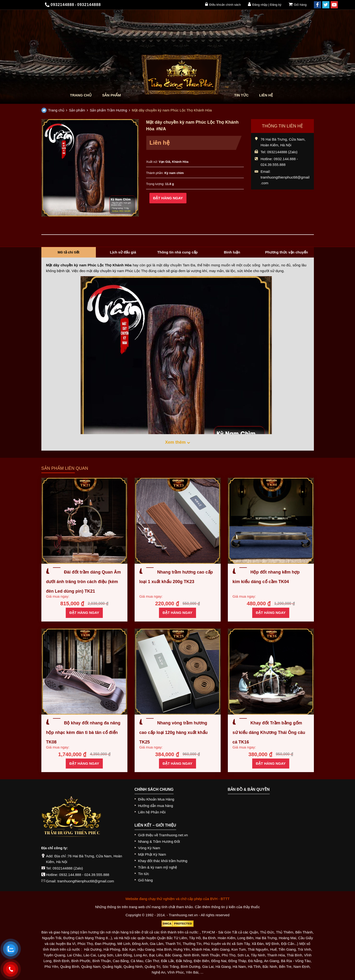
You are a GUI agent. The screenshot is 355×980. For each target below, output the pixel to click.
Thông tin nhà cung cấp (177, 252)
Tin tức (241, 95)
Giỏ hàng (298, 4)
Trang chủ (81, 95)
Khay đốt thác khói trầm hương (163, 861)
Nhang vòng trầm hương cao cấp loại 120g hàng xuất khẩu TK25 (174, 732)
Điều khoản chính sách (223, 4)
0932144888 (63, 868)
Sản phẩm (111, 95)
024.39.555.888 (97, 875)
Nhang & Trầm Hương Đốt (159, 841)
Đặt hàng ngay (168, 198)
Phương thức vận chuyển (287, 252)
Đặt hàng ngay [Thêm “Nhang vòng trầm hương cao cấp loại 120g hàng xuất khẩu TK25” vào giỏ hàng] (177, 763)
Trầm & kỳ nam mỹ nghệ (158, 867)
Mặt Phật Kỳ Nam (152, 854)
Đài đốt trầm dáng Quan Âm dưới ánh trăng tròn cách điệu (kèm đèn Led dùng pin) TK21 (84, 582)
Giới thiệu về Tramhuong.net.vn (163, 835)
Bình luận (232, 252)
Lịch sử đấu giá (123, 252)
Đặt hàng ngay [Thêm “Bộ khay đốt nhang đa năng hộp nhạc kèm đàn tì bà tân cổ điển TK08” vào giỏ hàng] (84, 763)
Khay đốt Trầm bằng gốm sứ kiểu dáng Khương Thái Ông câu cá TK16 (269, 732)
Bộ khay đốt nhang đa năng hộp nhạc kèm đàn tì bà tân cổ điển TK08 (83, 732)
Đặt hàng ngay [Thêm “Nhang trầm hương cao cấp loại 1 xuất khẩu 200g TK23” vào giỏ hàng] (177, 613)
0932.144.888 (70, 875)
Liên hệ (266, 95)
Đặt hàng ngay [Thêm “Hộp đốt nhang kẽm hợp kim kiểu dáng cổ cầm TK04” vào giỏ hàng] (271, 613)
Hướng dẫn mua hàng (156, 806)
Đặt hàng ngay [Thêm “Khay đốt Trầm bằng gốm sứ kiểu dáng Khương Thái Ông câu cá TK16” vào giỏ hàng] (271, 763)
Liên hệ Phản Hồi (152, 812)
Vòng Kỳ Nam (149, 848)
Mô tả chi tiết (68, 252)
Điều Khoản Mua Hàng (156, 799)
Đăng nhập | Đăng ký (265, 4)
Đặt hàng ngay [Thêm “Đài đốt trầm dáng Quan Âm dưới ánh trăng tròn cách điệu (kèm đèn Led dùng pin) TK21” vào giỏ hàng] (84, 613)
